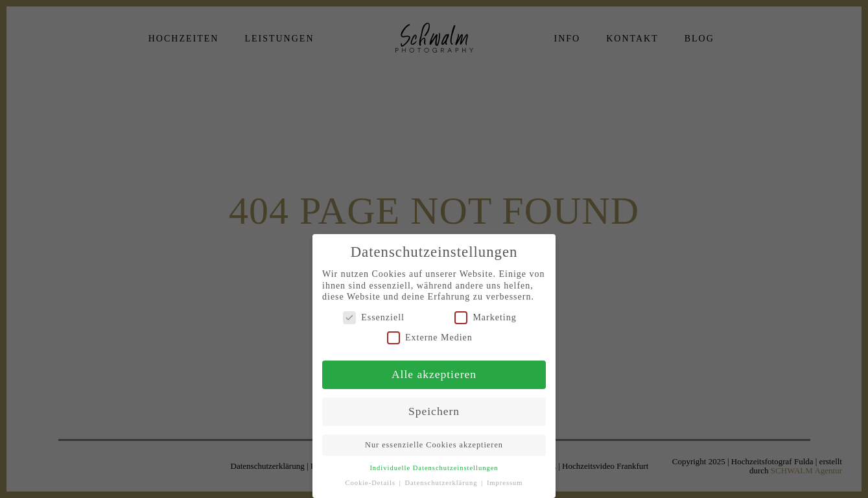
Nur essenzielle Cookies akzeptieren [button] (434, 445)
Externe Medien (430, 338)
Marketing (485, 317)
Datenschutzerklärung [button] (442, 483)
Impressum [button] (505, 483)
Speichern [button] (434, 411)
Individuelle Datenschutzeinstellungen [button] (434, 468)
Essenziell (374, 317)
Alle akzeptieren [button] (434, 374)
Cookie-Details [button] (371, 483)
